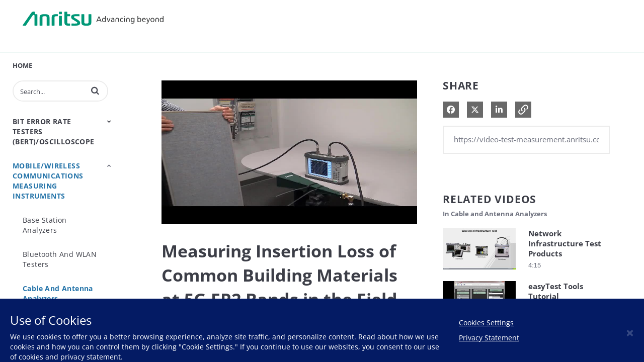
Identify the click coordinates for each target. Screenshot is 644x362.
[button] (95, 90)
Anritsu (93, 19)
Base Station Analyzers (45, 225)
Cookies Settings (486, 323)
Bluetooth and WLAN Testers (60, 259)
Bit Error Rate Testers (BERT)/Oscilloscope (54, 131)
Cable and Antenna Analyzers (58, 293)
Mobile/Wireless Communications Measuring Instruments (48, 181)
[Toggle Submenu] (109, 121)
